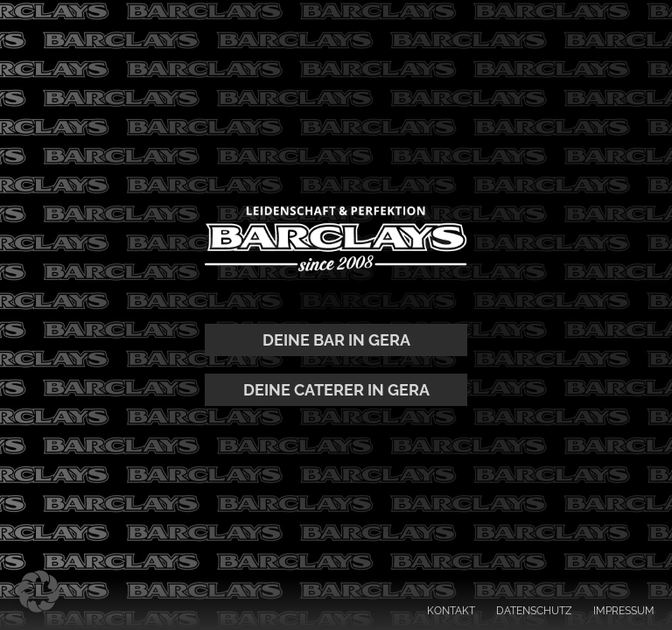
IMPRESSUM (624, 611)
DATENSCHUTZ (534, 611)
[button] (38, 591)
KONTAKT (451, 611)
